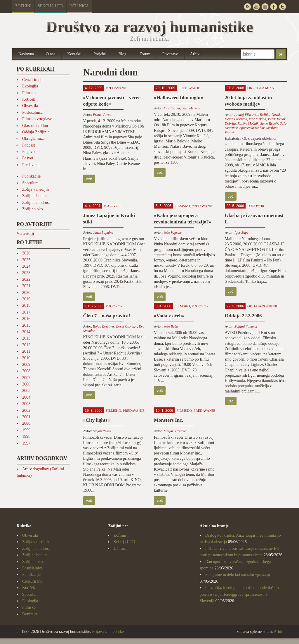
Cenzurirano (32, 80)
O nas (51, 54)
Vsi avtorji (25, 234)
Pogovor (29, 152)
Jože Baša (171, 326)
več (89, 179)
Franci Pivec (102, 115)
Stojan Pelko (102, 431)
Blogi (123, 54)
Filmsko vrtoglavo (37, 119)
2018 (26, 305)
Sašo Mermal (191, 108)
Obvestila (30, 106)
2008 (26, 371)
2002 (26, 410)
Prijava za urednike (108, 632)
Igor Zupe (241, 233)
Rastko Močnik (248, 123)
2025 (26, 260)
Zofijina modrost (36, 203)
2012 (26, 345)
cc (18, 632)
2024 (26, 266)
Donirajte (30, 614)
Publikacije (31, 176)
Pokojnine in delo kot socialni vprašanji (238, 575)
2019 (26, 299)
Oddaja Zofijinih (36, 132)
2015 (26, 325)
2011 (26, 351)
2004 (26, 397)
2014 (26, 332)
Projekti (100, 54)
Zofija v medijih (35, 189)
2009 (26, 365)
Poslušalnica (32, 112)
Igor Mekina (258, 119)
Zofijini (23, 6)
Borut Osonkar (127, 326)
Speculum (30, 183)
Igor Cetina (172, 108)
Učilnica (79, 6)
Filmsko (29, 93)
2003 (26, 404)
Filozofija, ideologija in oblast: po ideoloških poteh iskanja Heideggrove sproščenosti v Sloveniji (239, 594)
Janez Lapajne (103, 233)
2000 (26, 423)
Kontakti (74, 54)
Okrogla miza (33, 138)
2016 (26, 319)
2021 (26, 286)
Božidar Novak (270, 115)
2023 (26, 273)
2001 (26, 417)
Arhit (278, 632)
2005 (26, 391)
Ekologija (30, 86)
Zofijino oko (32, 209)
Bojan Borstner (104, 326)
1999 (26, 430)
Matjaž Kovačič (175, 431)
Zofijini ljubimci (246, 326)
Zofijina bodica (35, 196)
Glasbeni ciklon (35, 126)
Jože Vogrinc (173, 233)
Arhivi (195, 54)
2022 (26, 279)
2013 (26, 338)
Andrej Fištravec (246, 115)
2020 (26, 293)
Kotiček (29, 99)
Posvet (28, 158)
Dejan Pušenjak (236, 119)
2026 (26, 253)
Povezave (170, 54)
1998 (26, 436)
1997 (26, 443)
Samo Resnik (269, 123)
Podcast (29, 145)
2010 (26, 358)
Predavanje (31, 165)
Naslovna (26, 54)
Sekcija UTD (51, 6)
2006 (26, 384)
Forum (145, 54)
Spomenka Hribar (252, 128)
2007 (26, 378)
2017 (26, 312)
